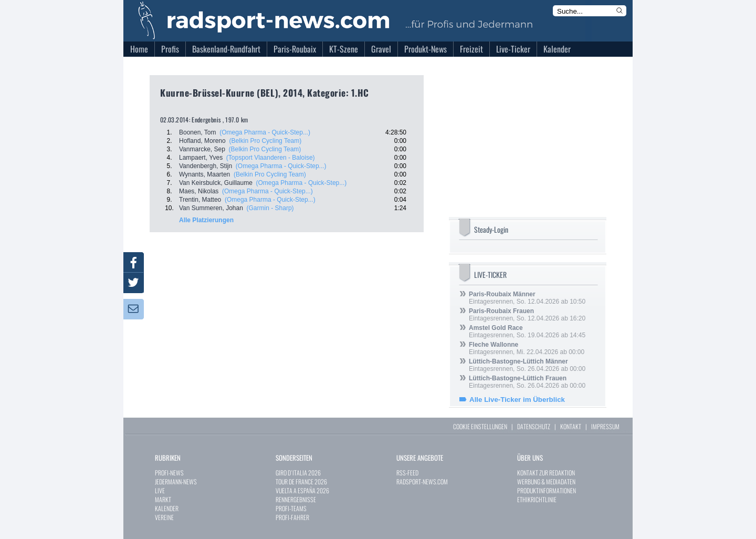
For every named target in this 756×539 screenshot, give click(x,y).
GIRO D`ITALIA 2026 (298, 473)
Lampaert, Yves (201, 158)
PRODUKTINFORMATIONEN (547, 490)
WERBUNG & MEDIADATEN (546, 481)
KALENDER (167, 508)
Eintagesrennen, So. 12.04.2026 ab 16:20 (527, 315)
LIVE (160, 490)
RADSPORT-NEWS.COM (422, 481)
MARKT (163, 499)
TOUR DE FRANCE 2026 (301, 481)
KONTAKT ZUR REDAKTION (546, 473)
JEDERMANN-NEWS (176, 481)
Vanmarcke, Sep (202, 149)
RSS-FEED (407, 473)
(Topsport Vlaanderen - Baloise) (271, 158)
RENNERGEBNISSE (296, 499)
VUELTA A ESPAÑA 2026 (302, 490)
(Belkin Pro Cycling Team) (265, 141)
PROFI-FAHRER (292, 517)
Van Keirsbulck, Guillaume (216, 183)
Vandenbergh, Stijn (206, 166)
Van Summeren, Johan (211, 208)
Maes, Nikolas (199, 191)
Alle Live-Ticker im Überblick (517, 400)
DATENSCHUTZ (534, 426)
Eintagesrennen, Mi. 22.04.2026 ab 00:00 (527, 348)
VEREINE (164, 517)
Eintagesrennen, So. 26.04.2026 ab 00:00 (527, 365)
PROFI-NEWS (169, 473)
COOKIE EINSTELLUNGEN (480, 426)
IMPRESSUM (605, 426)
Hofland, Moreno (202, 141)
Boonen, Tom (198, 132)
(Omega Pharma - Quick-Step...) (265, 132)
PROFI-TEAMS (291, 508)
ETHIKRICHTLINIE (537, 499)
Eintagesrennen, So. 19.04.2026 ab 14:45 (527, 331)
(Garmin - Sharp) (270, 208)
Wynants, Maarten (204, 174)
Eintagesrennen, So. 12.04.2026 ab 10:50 (527, 298)
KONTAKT (571, 426)
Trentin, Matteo (200, 200)
